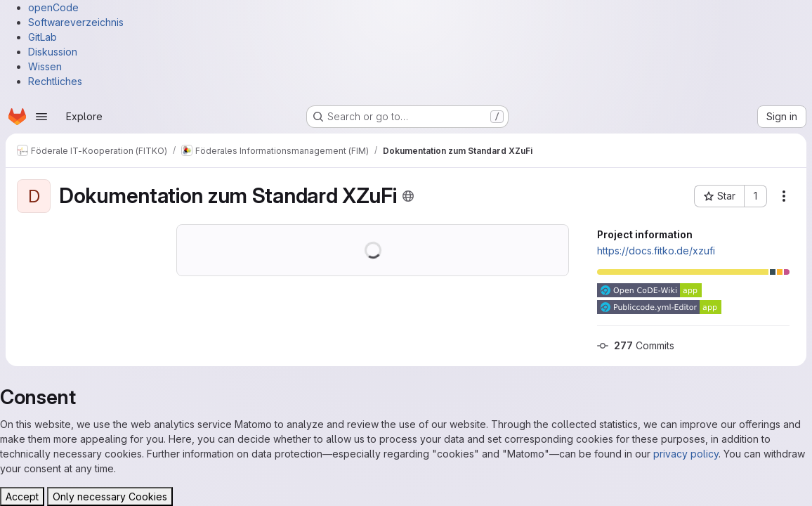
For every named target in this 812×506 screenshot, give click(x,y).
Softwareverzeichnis (76, 22)
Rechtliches (55, 81)
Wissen (45, 66)
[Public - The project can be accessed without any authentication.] (408, 196)
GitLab (42, 37)
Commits (636, 345)
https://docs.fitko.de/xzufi (656, 251)
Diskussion (53, 52)
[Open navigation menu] (41, 117)
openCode (53, 7)
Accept (22, 497)
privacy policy (686, 454)
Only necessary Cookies (110, 497)
